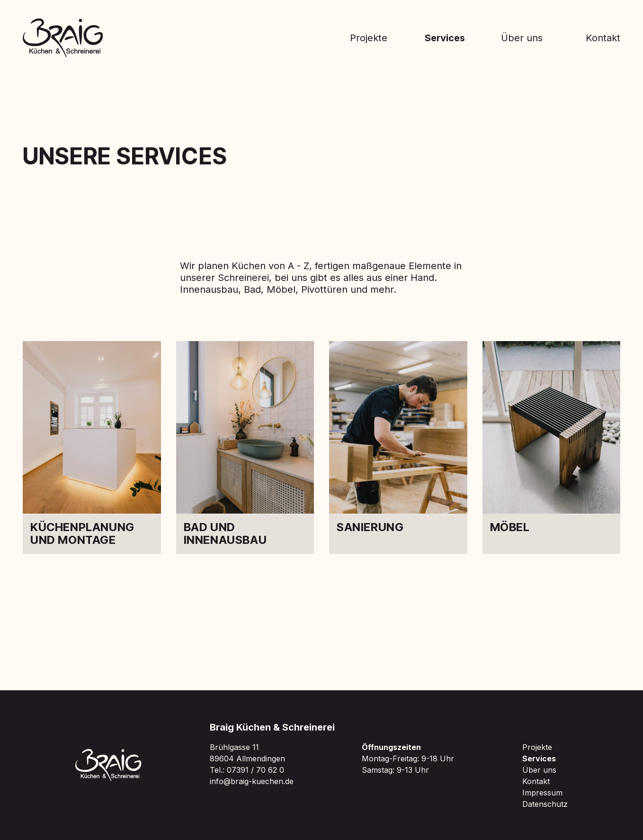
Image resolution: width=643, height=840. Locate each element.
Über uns (522, 38)
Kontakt (603, 38)
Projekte (369, 38)
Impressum (542, 793)
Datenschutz (545, 804)
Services (445, 38)
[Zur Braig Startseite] (63, 38)
